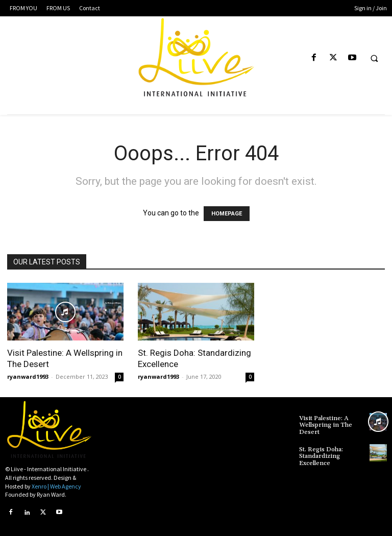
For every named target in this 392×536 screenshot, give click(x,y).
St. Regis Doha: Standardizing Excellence (321, 456)
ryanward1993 (28, 376)
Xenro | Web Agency (56, 486)
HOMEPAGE (227, 214)
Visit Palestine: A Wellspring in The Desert (325, 425)
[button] (374, 58)
